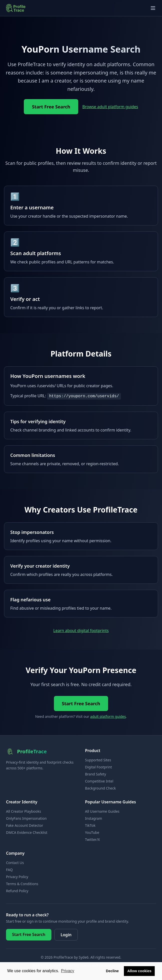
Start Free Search (51, 107)
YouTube (92, 832)
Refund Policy (17, 891)
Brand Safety (96, 774)
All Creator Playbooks (24, 811)
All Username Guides (102, 811)
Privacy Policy (17, 877)
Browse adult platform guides (110, 107)
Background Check (100, 788)
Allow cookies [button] (139, 971)
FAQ (9, 870)
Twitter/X (92, 839)
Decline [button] (112, 971)
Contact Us (15, 863)
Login (66, 935)
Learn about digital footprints (81, 631)
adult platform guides (108, 716)
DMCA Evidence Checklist (27, 832)
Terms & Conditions (22, 884)
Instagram (94, 818)
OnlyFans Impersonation (26, 818)
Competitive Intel (99, 781)
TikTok (90, 825)
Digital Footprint (98, 767)
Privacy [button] (67, 971)
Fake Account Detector (25, 825)
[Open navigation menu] (153, 8)
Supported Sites (98, 760)
